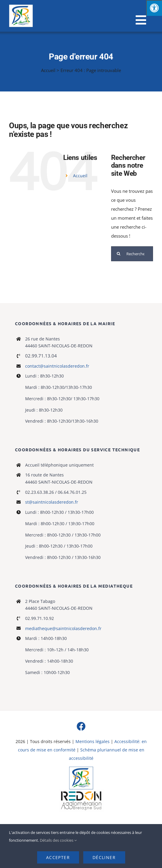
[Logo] (81, 769)
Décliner (104, 857)
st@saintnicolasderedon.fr (52, 502)
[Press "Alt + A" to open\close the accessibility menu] (154, 8)
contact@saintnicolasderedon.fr (57, 366)
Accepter (58, 857)
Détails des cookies (58, 840)
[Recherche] (119, 254)
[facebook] (81, 726)
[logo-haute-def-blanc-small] (81, 791)
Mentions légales (93, 741)
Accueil (48, 70)
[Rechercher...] (132, 254)
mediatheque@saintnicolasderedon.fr (63, 628)
